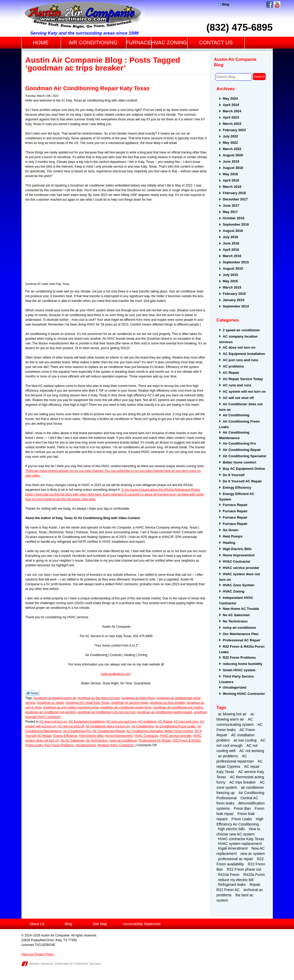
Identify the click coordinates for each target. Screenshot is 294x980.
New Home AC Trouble (241, 609)
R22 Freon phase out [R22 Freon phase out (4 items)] (244, 869)
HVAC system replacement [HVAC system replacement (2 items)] (240, 844)
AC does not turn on (53, 722)
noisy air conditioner (123, 741)
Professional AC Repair (155, 741)
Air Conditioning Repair (109, 731)
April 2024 (231, 105)
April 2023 (231, 117)
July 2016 (231, 237)
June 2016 (231, 243)
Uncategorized (85, 745)
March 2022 (232, 149)
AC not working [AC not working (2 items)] (252, 751)
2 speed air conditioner (241, 330)
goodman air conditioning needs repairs (165, 712)
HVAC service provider (176, 736)
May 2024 (230, 98)
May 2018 (230, 174)
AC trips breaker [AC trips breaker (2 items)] (243, 782)
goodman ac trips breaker (167, 703)
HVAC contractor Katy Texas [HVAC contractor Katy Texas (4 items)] (241, 839)
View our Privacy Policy (38, 954)
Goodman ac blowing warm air (55, 698)
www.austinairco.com (116, 674)
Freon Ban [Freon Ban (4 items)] (242, 808)
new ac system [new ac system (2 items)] (253, 854)
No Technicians (97, 741)
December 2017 (235, 199)
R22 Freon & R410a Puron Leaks (242, 649)
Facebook (270, 5)
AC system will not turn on (244, 392)
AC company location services (238, 339)
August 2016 (233, 231)
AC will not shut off (71, 726)
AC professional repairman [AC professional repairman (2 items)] (235, 759)
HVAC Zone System (238, 585)
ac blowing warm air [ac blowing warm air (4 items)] (235, 717)
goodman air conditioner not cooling (178, 707)
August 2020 (233, 155)
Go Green (231, 530)
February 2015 (234, 294)
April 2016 (231, 250)
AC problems (147, 722)
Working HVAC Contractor (116, 745)
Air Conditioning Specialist (145, 731)
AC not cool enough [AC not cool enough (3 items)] (241, 743)
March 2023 (232, 124)
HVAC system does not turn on (240, 577)
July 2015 (231, 275)
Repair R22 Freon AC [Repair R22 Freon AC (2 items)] (238, 887)
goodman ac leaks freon (138, 698)
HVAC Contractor (146, 736)
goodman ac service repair (129, 703)
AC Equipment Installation (87, 722)
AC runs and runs (186, 722)
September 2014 (236, 306)
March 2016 (232, 256)
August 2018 (233, 168)
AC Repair (165, 722)
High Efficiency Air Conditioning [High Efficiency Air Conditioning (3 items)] (240, 822)
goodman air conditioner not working (51, 712)
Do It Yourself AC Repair (242, 481)
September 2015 (236, 262)
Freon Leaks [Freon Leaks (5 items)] (242, 819)
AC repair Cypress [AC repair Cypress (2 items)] (240, 764)
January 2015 (234, 300)
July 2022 (231, 136)
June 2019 (231, 161)
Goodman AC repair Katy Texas (87, 703)
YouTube (277, 5)
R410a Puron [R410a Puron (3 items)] (254, 875)
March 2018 (232, 187)
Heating (229, 543)
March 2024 (232, 111)
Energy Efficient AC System (237, 497)
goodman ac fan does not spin (99, 698)
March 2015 (232, 287)
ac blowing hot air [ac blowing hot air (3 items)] (232, 714)
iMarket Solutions (41, 964)
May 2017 (230, 212)
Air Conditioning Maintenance (234, 435)
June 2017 (231, 206)
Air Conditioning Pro (77, 731)
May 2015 (230, 281)
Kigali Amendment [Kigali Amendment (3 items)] (233, 848)
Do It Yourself (234, 475)
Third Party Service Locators (237, 679)
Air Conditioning (143, 726)
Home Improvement (119, 736)
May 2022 (230, 143)
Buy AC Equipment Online (244, 469)
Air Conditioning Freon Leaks (176, 726)
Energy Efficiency (65, 736)
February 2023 (234, 130)
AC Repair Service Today (243, 379)
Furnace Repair (235, 505)
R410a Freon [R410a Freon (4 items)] (229, 875)
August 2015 (233, 268)
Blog (224, 4)
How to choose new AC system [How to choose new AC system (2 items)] (238, 832)
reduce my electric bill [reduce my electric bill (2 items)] (236, 880)
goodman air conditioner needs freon (126, 707)
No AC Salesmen (72, 741)
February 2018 (234, 193)
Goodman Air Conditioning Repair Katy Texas (88, 88)
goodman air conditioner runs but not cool (107, 712)
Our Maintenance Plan (241, 634)
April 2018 (231, 180)
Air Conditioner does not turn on (107, 726)
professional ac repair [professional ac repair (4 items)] (236, 859)
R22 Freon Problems (59, 745)
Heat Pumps (233, 536)
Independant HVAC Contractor (236, 600)
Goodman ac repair (50, 703)
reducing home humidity (243, 664)
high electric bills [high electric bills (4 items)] (232, 829)
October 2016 (234, 218)
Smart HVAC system (239, 670)
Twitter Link (33, 693)
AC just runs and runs (121, 722)
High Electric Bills (91, 736)
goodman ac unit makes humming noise (71, 707)
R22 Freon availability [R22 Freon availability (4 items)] (240, 861)
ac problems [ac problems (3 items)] (228, 756)
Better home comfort (179, 731)
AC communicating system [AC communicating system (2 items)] (235, 722)
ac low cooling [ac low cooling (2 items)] (245, 740)
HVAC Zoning (234, 591)
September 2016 (236, 224)
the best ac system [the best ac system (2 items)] (235, 898)
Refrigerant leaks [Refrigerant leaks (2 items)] (232, 885)
